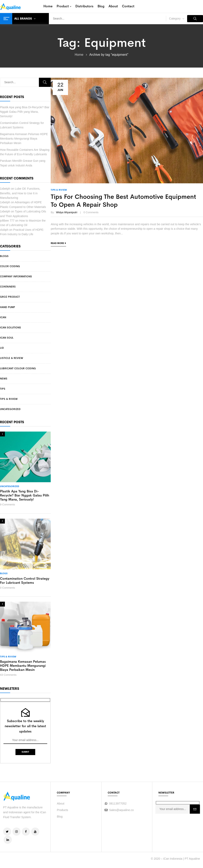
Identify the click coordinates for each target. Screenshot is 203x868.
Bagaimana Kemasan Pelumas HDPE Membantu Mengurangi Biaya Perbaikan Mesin (24, 139)
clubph (4, 230)
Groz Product (10, 297)
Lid (2, 348)
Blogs (4, 256)
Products (62, 810)
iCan (3, 317)
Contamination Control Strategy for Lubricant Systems (25, 581)
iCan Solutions (10, 328)
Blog (60, 817)
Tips (3, 389)
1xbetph (5, 189)
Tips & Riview (9, 399)
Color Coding (10, 266)
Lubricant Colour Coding (18, 368)
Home (79, 55)
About (61, 804)
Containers (8, 287)
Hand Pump (8, 307)
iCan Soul (7, 338)
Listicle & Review (12, 358)
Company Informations (16, 277)
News (4, 379)
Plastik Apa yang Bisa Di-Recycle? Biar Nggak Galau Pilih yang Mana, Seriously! (25, 112)
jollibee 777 (7, 221)
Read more (57, 243)
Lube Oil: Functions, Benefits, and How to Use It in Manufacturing (20, 193)
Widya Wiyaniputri (67, 212)
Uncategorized (10, 409)
